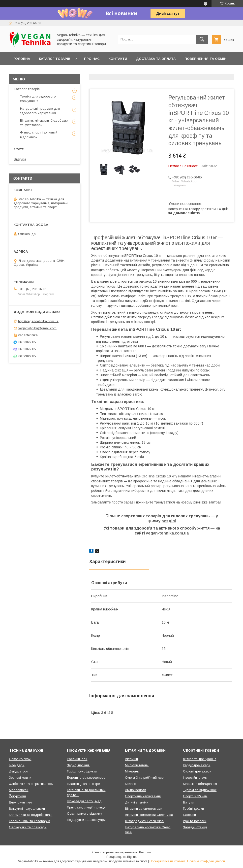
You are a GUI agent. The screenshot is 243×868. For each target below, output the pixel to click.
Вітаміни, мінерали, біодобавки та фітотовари (44, 123)
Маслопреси (19, 790)
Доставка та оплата (156, 59)
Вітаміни (131, 759)
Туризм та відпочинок (200, 790)
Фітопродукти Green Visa (144, 821)
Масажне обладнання (200, 784)
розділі (169, 521)
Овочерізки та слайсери (28, 827)
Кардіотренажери (197, 765)
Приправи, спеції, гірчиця (86, 807)
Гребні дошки (193, 809)
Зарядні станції (195, 827)
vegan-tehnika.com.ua (167, 533)
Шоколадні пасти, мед (84, 801)
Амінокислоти (136, 790)
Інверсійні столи (195, 778)
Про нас (92, 59)
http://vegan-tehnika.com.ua (38, 321)
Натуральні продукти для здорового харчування (40, 111)
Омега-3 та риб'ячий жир (144, 778)
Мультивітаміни (137, 765)
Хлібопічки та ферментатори (31, 784)
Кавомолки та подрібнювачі (31, 815)
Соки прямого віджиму (85, 814)
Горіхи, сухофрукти (82, 771)
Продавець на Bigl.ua (121, 857)
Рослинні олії (77, 759)
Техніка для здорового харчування (38, 99)
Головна (22, 59)
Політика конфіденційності (206, 861)
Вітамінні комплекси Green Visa (149, 815)
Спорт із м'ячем (195, 796)
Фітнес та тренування (200, 759)
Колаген (131, 784)
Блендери (17, 765)
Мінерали (132, 771)
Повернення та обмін (205, 59)
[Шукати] (202, 39)
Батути (188, 802)
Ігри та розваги (195, 821)
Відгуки (20, 159)
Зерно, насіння (78, 765)
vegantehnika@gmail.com (37, 328)
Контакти (118, 59)
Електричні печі (21, 802)
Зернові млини (20, 778)
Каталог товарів (55, 59)
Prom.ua (145, 852)
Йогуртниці (17, 796)
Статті (19, 149)
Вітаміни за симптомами (144, 809)
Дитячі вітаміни (137, 802)
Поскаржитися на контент (167, 861)
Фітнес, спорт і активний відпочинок (39, 135)
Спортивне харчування (143, 796)
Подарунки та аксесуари (86, 820)
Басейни (189, 815)
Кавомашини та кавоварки (30, 821)
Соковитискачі (20, 759)
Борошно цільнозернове (86, 778)
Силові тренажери (197, 771)
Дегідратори (19, 771)
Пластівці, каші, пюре (83, 784)
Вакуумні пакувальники (27, 809)
